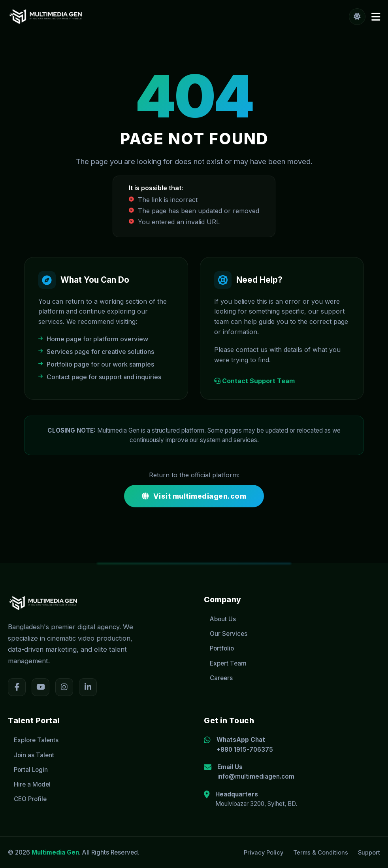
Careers (218, 678)
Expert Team (225, 663)
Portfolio (219, 648)
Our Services (226, 634)
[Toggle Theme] (357, 17)
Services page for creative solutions (96, 352)
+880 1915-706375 (245, 750)
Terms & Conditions (321, 852)
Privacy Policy (264, 852)
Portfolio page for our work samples (96, 364)
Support (369, 852)
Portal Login (28, 770)
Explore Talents (33, 740)
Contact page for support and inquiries (100, 377)
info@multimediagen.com (256, 776)
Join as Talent (31, 755)
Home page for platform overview (93, 339)
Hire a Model (29, 784)
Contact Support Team (254, 381)
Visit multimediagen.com (194, 496)
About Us (220, 619)
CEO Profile (27, 799)
